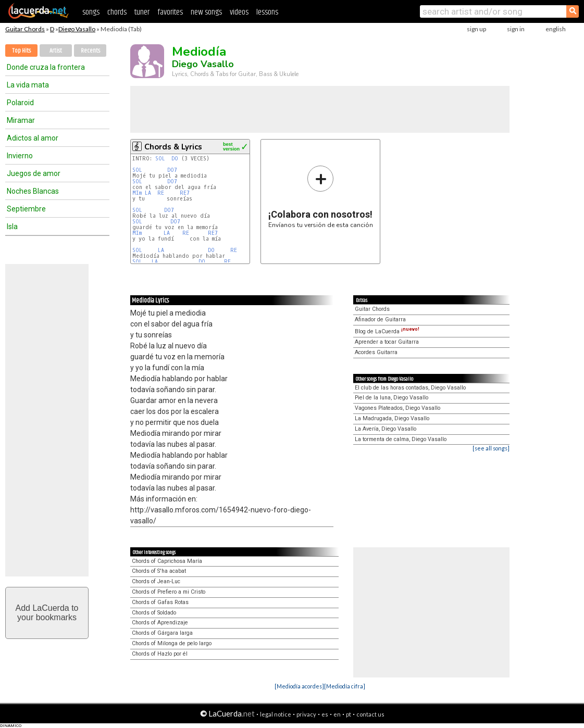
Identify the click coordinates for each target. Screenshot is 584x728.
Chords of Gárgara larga (162, 633)
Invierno (20, 156)
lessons (267, 12)
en (337, 714)
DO (175, 159)
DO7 (172, 170)
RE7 (185, 193)
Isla (12, 227)
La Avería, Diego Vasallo (386, 429)
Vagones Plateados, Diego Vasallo (397, 408)
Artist (56, 51)
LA (148, 193)
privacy (306, 714)
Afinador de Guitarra (380, 319)
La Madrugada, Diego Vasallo (392, 418)
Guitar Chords (25, 29)
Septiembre (26, 209)
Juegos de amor (34, 173)
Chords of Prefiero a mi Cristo (169, 592)
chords (117, 12)
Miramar (21, 120)
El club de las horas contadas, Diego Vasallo (410, 388)
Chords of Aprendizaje (160, 623)
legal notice (276, 714)
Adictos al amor (33, 138)
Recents (90, 51)
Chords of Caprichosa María (167, 561)
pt (349, 714)
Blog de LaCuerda (387, 331)
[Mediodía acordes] (299, 686)
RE (161, 193)
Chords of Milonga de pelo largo (172, 643)
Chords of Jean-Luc (156, 581)
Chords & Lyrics (173, 147)
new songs (206, 12)
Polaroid (20, 103)
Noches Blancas (33, 191)
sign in (516, 29)
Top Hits (21, 51)
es (325, 714)
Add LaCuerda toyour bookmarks (47, 613)
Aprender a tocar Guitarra (387, 342)
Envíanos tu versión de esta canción (321, 197)
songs (91, 12)
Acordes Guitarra (376, 352)
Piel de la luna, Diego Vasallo (392, 398)
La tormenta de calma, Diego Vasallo (401, 439)
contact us (370, 714)
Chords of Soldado (154, 613)
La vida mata (28, 85)
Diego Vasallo (77, 29)
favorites (170, 12)
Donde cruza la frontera (46, 67)
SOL (160, 159)
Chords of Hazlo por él (160, 654)
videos (239, 12)
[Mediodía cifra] (345, 686)
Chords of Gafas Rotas (160, 602)
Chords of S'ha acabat (159, 571)
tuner (142, 12)
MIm (137, 193)
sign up (476, 29)
